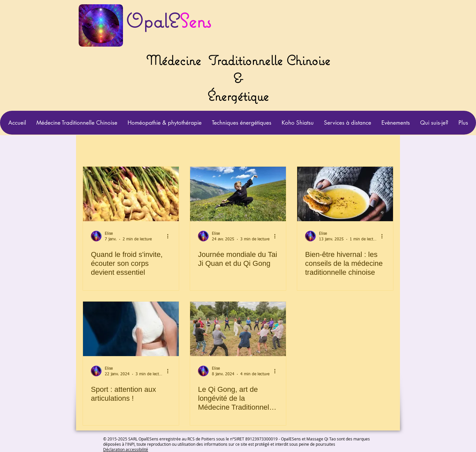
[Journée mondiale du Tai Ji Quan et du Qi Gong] (238, 194)
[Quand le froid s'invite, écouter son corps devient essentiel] (131, 194)
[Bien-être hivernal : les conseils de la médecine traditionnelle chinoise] (345, 194)
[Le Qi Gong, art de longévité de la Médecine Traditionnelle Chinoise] (238, 329)
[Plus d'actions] (170, 236)
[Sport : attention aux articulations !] (131, 329)
